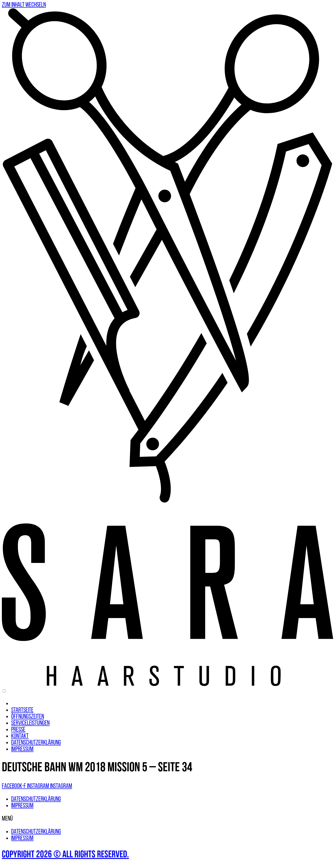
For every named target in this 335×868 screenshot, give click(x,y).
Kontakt (20, 736)
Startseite (22, 710)
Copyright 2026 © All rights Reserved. (65, 855)
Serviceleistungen (30, 723)
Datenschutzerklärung (36, 743)
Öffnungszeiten (28, 717)
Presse (18, 730)
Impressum (22, 749)
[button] (167, 819)
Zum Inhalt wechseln (24, 5)
